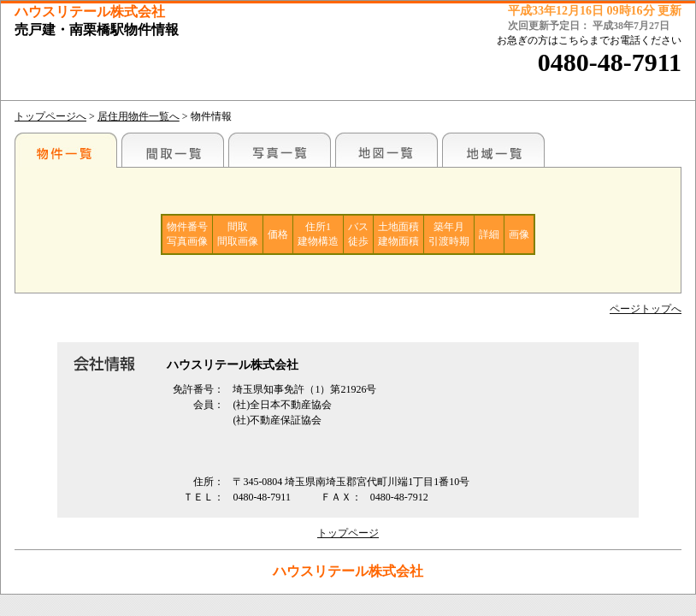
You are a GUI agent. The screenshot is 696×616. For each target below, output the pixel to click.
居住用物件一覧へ (139, 116)
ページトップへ (646, 309)
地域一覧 (493, 150)
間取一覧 (173, 150)
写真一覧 (280, 150)
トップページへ (50, 116)
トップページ (348, 533)
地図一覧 (386, 150)
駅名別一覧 (66, 150)
